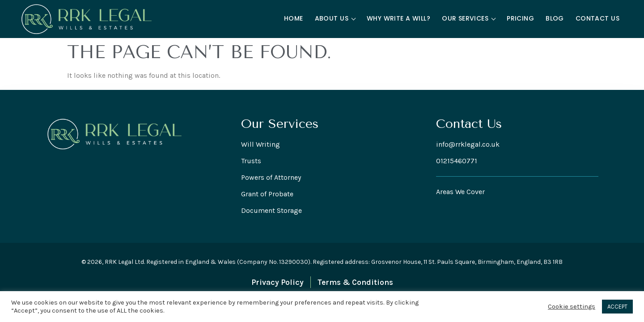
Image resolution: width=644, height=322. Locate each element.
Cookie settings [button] (572, 307)
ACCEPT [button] (617, 307)
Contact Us (597, 18)
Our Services (469, 18)
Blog (555, 18)
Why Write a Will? (398, 18)
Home (294, 18)
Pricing (520, 18)
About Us (335, 18)
